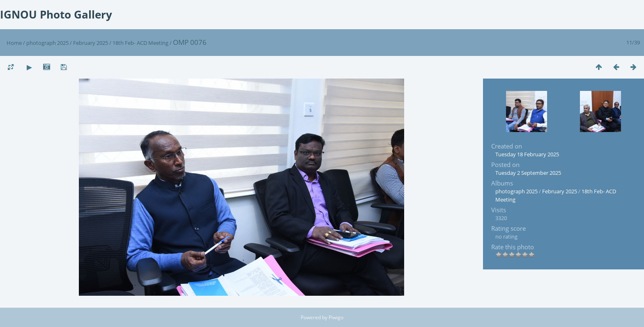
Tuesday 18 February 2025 (527, 154)
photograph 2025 (47, 43)
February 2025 (91, 43)
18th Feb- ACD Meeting (141, 43)
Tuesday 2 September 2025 (528, 173)
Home (14, 43)
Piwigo (336, 317)
